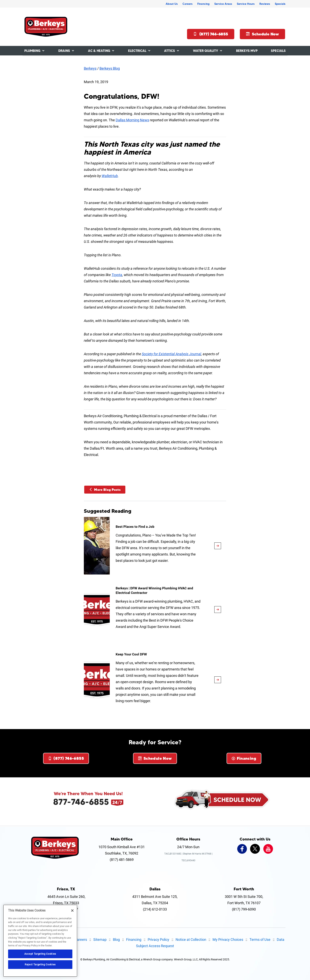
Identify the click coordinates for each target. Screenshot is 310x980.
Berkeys (90, 68)
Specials (280, 4)
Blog (116, 940)
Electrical (137, 51)
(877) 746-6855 (211, 34)
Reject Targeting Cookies (40, 964)
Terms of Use (260, 940)
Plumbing (32, 51)
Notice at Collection (191, 940)
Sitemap (100, 940)
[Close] (72, 911)
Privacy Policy (158, 940)
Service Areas (223, 4)
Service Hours (246, 4)
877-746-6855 (81, 802)
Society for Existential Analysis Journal (171, 354)
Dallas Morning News (132, 120)
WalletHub (110, 176)
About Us (172, 4)
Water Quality (206, 51)
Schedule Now (262, 34)
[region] (40, 941)
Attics (170, 51)
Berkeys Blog (110, 68)
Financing (203, 4)
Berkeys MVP (247, 51)
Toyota (117, 275)
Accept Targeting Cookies (40, 954)
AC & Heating (99, 51)
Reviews (265, 4)
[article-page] (218, 546)
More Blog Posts (105, 490)
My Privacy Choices (228, 940)
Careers (188, 4)
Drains (64, 51)
